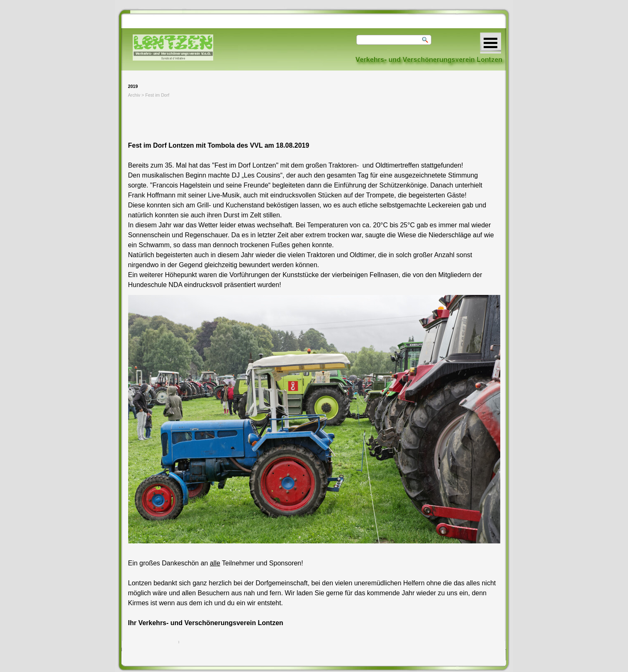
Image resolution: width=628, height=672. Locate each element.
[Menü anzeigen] (490, 43)
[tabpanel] (314, 195)
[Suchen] (394, 40)
